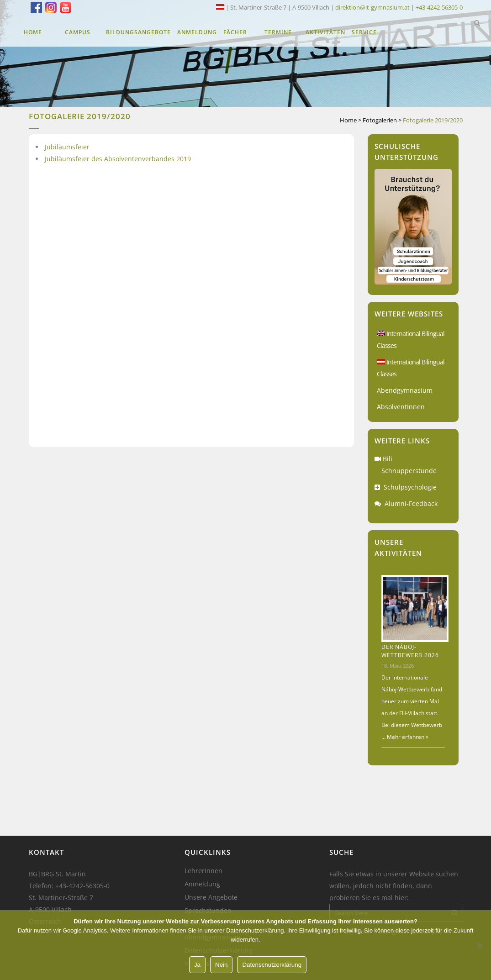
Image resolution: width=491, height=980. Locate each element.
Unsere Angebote (211, 897)
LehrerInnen (203, 871)
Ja (197, 965)
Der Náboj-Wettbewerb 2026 (410, 651)
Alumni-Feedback (411, 503)
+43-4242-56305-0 (439, 7)
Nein (221, 965)
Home (348, 120)
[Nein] (480, 945)
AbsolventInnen (401, 407)
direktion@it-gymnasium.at (372, 7)
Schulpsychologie (410, 487)
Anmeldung (202, 884)
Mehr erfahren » (407, 737)
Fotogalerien (380, 120)
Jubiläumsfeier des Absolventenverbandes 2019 (118, 159)
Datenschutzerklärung (272, 965)
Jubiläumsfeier (67, 147)
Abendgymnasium (405, 390)
